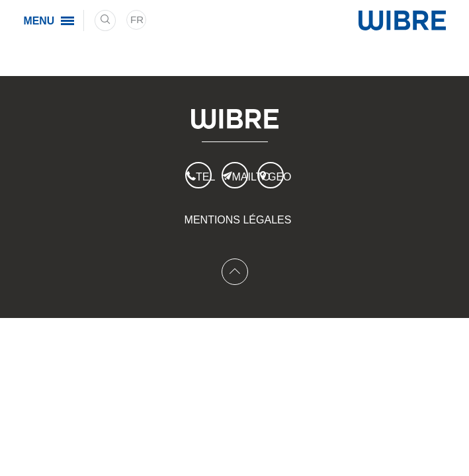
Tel (204, 177)
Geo (276, 177)
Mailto (240, 177)
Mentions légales (238, 220)
